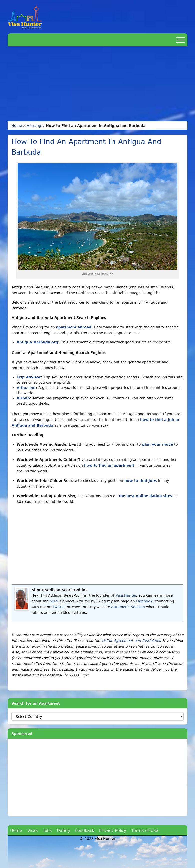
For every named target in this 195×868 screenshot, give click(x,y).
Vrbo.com (26, 387)
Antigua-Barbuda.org (37, 342)
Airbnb (23, 398)
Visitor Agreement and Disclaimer (131, 641)
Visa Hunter (126, 595)
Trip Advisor (29, 377)
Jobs (47, 830)
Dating (63, 830)
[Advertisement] (97, 84)
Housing (34, 125)
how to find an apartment (109, 465)
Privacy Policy (113, 830)
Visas (33, 830)
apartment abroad (74, 327)
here (53, 601)
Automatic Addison (128, 607)
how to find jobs (141, 481)
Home (17, 125)
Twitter (58, 607)
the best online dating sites (146, 496)
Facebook (144, 601)
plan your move (157, 444)
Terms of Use (145, 830)
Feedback (85, 830)
